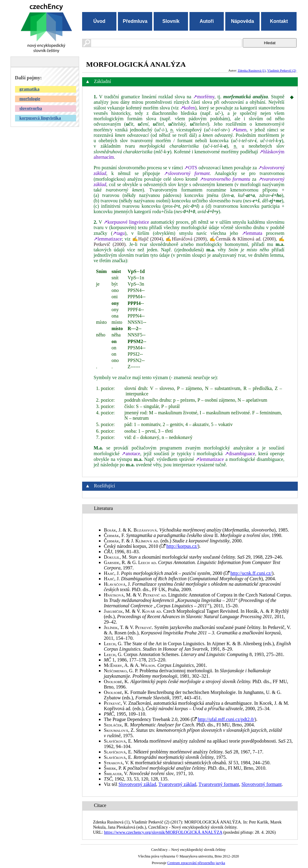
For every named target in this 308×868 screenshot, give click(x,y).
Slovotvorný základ (137, 784)
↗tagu (119, 233)
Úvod (99, 21)
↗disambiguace (240, 454)
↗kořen (188, 108)
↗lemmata (252, 233)
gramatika (30, 89)
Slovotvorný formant (262, 784)
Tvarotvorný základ (177, 784)
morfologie (30, 99)
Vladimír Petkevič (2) (282, 70)
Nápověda (242, 21)
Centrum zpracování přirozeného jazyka (196, 863)
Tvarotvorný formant (219, 784)
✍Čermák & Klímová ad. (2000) (243, 239)
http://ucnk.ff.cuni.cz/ (251, 573)
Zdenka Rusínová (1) (252, 70)
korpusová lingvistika (40, 118)
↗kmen (239, 130)
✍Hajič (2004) (148, 239)
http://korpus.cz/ (182, 546)
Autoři (207, 21)
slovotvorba (31, 108)
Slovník (171, 21)
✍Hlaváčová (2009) (186, 239)
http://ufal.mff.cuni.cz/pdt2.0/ (226, 719)
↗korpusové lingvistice (126, 222)
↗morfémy (204, 97)
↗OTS (191, 168)
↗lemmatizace (108, 239)
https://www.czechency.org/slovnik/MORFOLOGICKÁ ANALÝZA (163, 832)
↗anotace (131, 454)
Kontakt (279, 21)
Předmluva (135, 21)
